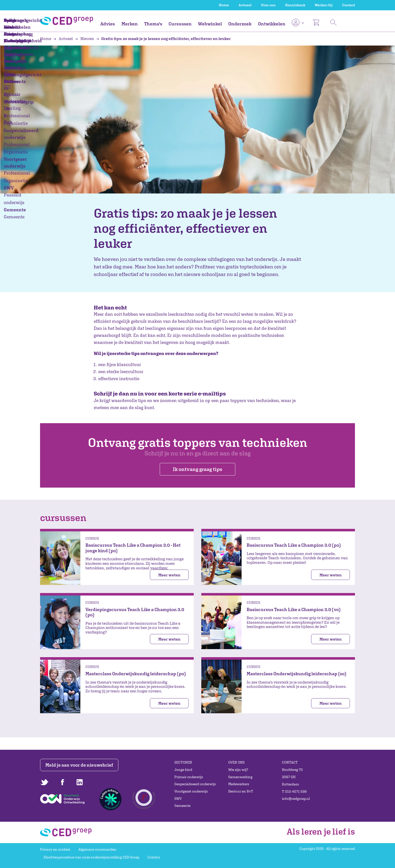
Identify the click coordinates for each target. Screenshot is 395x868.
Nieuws (85, 38)
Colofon (154, 857)
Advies (108, 24)
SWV (178, 799)
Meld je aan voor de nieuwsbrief (80, 765)
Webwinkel (210, 24)
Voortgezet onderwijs (191, 791)
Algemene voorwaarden (97, 849)
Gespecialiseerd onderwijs (195, 784)
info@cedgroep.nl (296, 799)
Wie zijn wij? (238, 770)
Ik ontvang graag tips (197, 469)
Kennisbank (295, 5)
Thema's (153, 24)
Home (224, 5)
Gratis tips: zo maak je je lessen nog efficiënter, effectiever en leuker (163, 38)
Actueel (245, 5)
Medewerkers (239, 784)
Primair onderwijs (189, 777)
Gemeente (182, 806)
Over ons (268, 5)
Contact (349, 5)
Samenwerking (240, 777)
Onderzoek (240, 24)
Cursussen (180, 24)
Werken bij (324, 5)
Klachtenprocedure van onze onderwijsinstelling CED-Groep (91, 857)
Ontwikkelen (272, 24)
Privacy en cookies (55, 849)
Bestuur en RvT (241, 791)
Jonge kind (183, 770)
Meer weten (169, 575)
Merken (130, 24)
